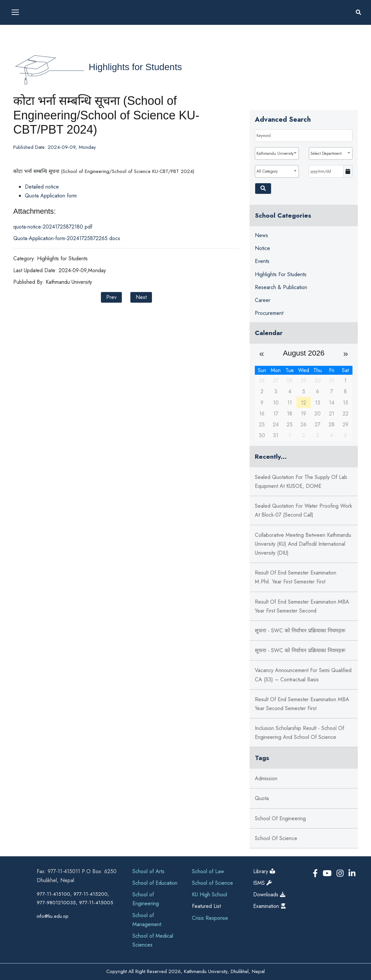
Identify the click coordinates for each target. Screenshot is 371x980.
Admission (266, 778)
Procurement (269, 313)
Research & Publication (281, 287)
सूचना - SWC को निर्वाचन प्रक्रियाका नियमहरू (300, 631)
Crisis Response (210, 918)
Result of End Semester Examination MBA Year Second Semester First (302, 704)
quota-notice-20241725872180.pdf (53, 227)
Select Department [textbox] (326, 153)
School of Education (155, 883)
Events (262, 261)
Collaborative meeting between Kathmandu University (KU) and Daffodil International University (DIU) (303, 544)
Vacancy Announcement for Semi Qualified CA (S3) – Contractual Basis (303, 675)
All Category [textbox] (267, 171)
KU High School (209, 895)
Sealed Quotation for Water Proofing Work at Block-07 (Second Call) (303, 510)
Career (263, 300)
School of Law (208, 871)
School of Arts (148, 871)
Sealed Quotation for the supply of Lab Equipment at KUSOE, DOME (301, 482)
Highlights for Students (135, 67)
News (261, 235)
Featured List (206, 906)
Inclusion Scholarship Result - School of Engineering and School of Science (300, 733)
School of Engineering (280, 818)
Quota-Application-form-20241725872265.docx (67, 238)
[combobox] (277, 153)
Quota (262, 798)
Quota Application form (51, 196)
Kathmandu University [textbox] (275, 153)
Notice (262, 248)
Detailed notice (42, 187)
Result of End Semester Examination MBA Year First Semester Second (302, 606)
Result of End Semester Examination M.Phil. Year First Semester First (296, 577)
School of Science (276, 838)
